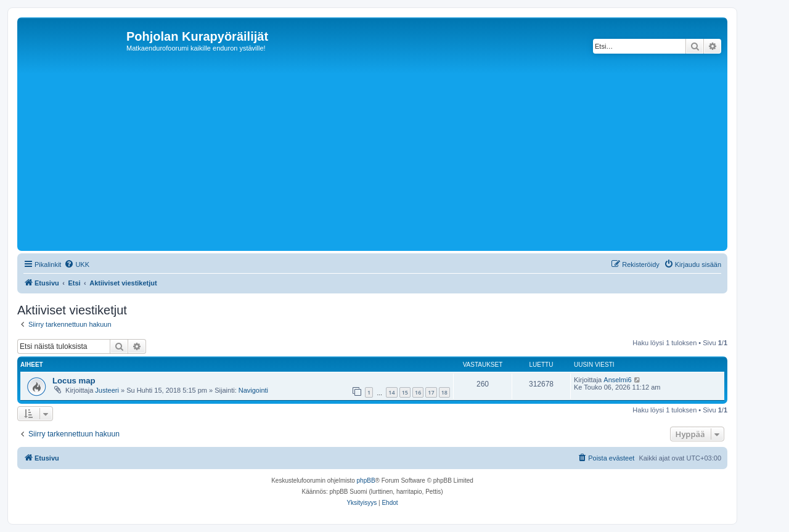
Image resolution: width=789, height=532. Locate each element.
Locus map (74, 381)
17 (431, 392)
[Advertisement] (390, 155)
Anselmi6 (617, 380)
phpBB (366, 481)
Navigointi (253, 390)
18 (444, 392)
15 (405, 392)
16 (418, 392)
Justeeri (107, 390)
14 (391, 392)
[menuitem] (77, 264)
